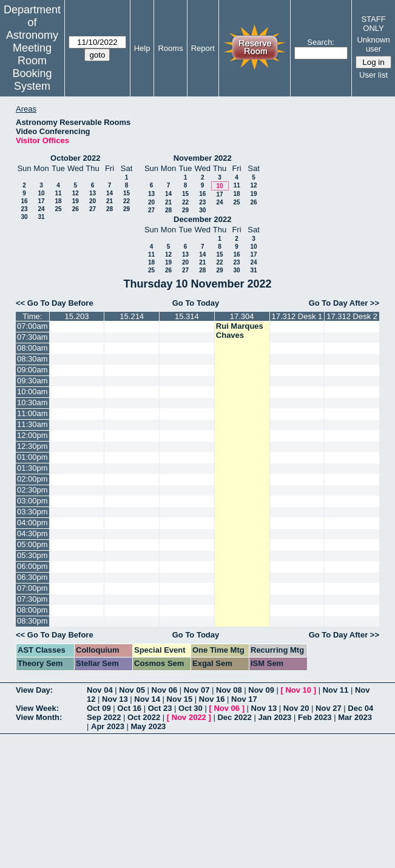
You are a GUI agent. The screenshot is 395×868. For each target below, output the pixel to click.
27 (93, 209)
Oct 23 (160, 708)
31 (41, 217)
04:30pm (32, 533)
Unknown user (373, 44)
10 (41, 193)
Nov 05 (132, 690)
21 (110, 201)
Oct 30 (191, 708)
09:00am (32, 370)
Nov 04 (100, 690)
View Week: (37, 708)
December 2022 (202, 219)
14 (110, 193)
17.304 (242, 316)
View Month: (39, 717)
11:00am (32, 413)
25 (58, 209)
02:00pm (32, 479)
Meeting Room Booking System (32, 67)
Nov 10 (298, 690)
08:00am (32, 348)
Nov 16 (212, 699)
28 (110, 209)
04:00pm (32, 523)
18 (58, 201)
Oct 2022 (144, 717)
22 (127, 201)
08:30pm (32, 621)
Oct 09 (99, 708)
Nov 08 (229, 690)
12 (76, 193)
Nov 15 (180, 699)
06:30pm (32, 577)
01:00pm (32, 457)
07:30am (32, 337)
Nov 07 (197, 690)
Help (142, 48)
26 (76, 209)
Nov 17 (244, 699)
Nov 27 (329, 708)
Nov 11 (336, 690)
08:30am (32, 359)
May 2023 (149, 726)
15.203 (77, 316)
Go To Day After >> (344, 303)
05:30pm (32, 555)
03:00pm (32, 501)
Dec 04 (360, 708)
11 (58, 193)
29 (127, 209)
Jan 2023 (275, 717)
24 (41, 209)
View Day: (34, 690)
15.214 (132, 316)
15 (127, 193)
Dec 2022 (234, 717)
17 (41, 201)
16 (24, 201)
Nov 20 (296, 708)
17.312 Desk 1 (297, 316)
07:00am (32, 326)
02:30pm (32, 490)
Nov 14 (147, 699)
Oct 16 (129, 708)
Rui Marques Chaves (240, 331)
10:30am (32, 402)
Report (203, 48)
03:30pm (32, 512)
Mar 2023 (355, 717)
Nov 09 (261, 690)
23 (24, 209)
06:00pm (32, 566)
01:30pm (32, 468)
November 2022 (203, 158)
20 (93, 201)
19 (76, 201)
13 (93, 193)
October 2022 (75, 158)
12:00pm (32, 435)
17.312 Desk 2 (352, 316)
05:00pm (32, 544)
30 (24, 217)
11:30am (32, 424)
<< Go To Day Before (55, 303)
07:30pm (32, 599)
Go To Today (196, 303)
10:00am (32, 392)
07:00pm (32, 588)
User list (373, 75)
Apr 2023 (108, 726)
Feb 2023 (315, 717)
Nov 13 (115, 699)
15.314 (187, 316)
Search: (321, 42)
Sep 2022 (104, 717)
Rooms (170, 48)
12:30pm (32, 446)
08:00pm (32, 610)
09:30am (32, 381)
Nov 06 (165, 690)
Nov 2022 (189, 717)
